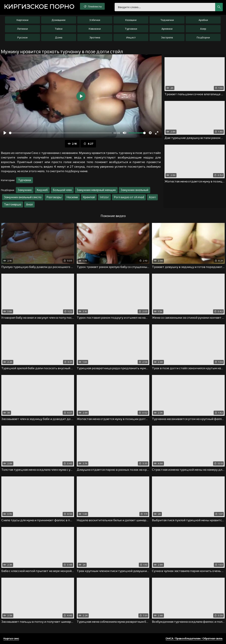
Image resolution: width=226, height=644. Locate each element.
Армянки (167, 29)
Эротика (95, 37)
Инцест (131, 37)
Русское (22, 37)
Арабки (203, 20)
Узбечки (95, 20)
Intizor (104, 197)
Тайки (59, 29)
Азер (203, 29)
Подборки (203, 37)
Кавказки (95, 29)
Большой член (62, 190)
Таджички (167, 20)
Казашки (131, 20)
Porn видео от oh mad (129, 197)
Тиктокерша (13, 204)
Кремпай (89, 197)
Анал (29, 204)
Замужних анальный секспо (23, 197)
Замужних (25, 190)
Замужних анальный (135, 190)
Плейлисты (92, 6)
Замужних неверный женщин (96, 190)
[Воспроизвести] (5, 133)
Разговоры (54, 197)
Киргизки (22, 20)
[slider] (60, 133)
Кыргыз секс (11, 638)
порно (39, 7)
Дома (59, 37)
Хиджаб (42, 190)
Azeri (152, 197)
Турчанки (131, 29)
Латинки (22, 29)
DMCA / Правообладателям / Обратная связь (194, 638)
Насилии (72, 197)
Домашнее (59, 20)
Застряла (167, 37)
